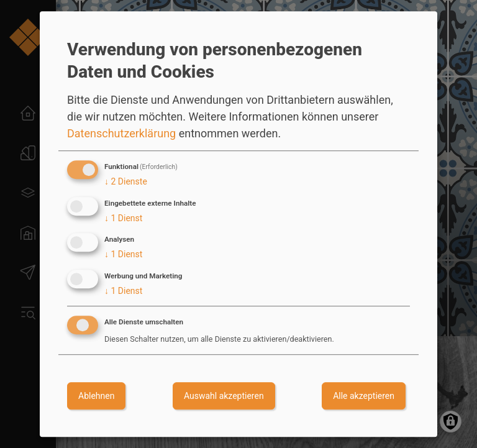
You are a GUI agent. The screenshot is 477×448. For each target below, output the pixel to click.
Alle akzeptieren (364, 396)
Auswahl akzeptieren (224, 396)
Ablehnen (96, 396)
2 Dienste (126, 181)
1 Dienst (123, 218)
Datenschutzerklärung (121, 133)
